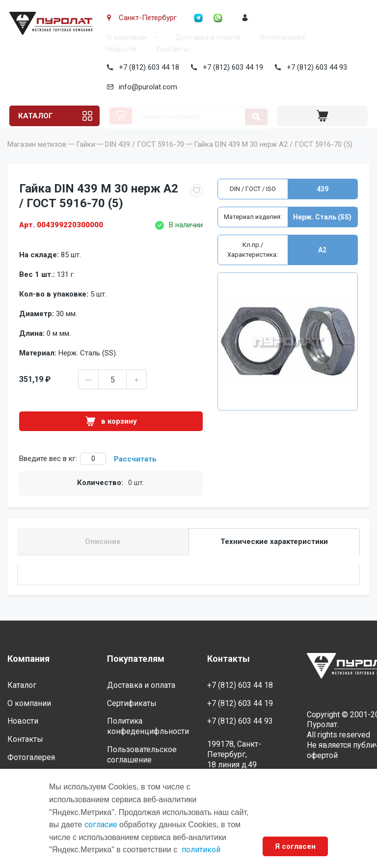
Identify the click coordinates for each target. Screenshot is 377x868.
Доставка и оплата (206, 37)
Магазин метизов (37, 158)
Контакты (170, 49)
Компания (28, 659)
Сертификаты (132, 703)
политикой (201, 850)
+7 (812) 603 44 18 (147, 67)
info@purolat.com (146, 87)
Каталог (34, 116)
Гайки (86, 158)
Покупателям (136, 659)
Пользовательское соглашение (142, 755)
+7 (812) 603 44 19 (231, 67)
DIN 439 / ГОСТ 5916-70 (145, 158)
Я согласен (295, 846)
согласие (101, 825)
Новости (120, 49)
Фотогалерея (280, 37)
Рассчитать (135, 473)
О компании (125, 37)
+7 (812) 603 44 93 (315, 67)
